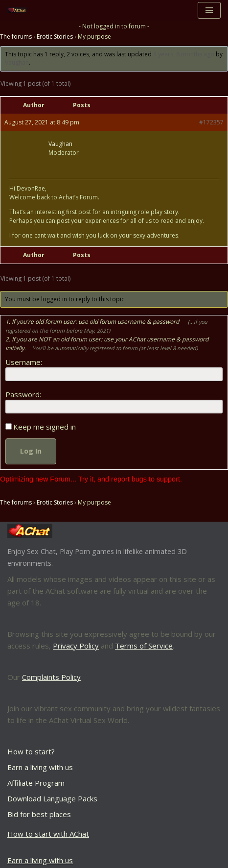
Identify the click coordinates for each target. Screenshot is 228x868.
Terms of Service (144, 646)
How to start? (31, 751)
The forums (16, 36)
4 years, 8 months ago (184, 54)
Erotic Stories (55, 36)
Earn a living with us (40, 767)
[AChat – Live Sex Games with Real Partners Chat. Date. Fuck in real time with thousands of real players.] (20, 11)
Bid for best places (39, 814)
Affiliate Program (36, 783)
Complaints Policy (51, 677)
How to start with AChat (48, 834)
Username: (24, 362)
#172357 (211, 122)
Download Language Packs (52, 798)
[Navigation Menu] (209, 10)
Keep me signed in (45, 427)
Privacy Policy (76, 646)
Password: (23, 394)
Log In (31, 451)
